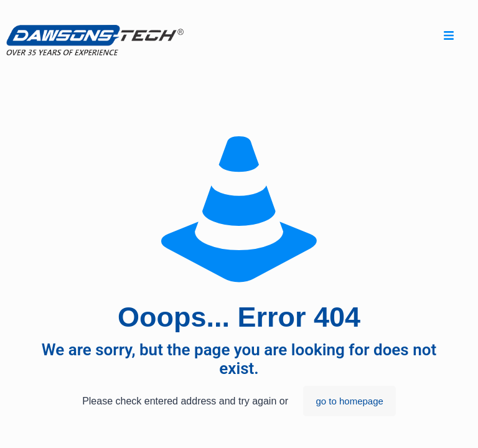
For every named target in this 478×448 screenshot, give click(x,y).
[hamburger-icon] (449, 37)
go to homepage (349, 401)
